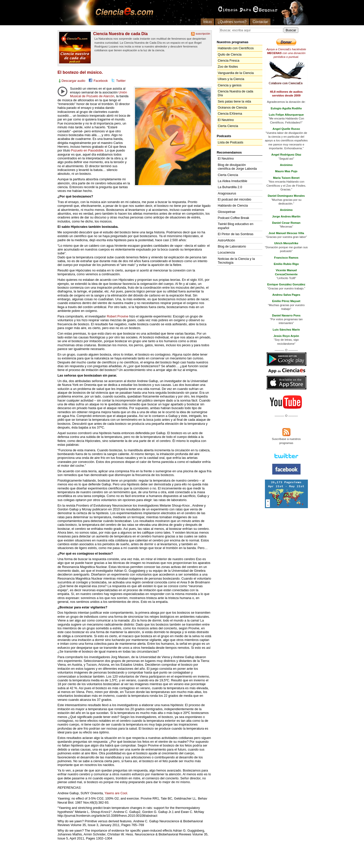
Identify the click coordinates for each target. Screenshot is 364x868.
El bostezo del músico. (80, 72)
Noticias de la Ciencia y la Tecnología (236, 261)
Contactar (260, 22)
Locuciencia (226, 252)
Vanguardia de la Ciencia (236, 73)
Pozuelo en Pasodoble (87, 150)
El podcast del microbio (235, 199)
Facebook (101, 81)
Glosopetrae (227, 212)
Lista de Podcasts (231, 142)
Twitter (121, 81)
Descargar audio (74, 81)
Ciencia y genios (230, 85)
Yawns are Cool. (116, 793)
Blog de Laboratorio (232, 246)
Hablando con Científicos (236, 48)
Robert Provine (117, 316)
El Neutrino (226, 120)
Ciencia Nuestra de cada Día (121, 34)
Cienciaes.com (123, 13)
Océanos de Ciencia (232, 107)
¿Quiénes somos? (232, 22)
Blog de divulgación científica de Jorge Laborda (237, 167)
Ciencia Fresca (229, 60)
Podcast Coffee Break (234, 218)
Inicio (207, 22)
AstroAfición (226, 240)
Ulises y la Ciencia (231, 79)
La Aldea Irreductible (233, 181)
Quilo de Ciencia (230, 54)
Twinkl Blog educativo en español (236, 226)
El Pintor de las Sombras (236, 234)
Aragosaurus (227, 193)
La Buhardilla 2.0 (230, 187)
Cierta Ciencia (228, 126)
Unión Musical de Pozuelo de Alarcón (99, 94)
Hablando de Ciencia (233, 205)
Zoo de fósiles (228, 67)
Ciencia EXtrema (230, 114)
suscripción (203, 34)
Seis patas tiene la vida (235, 101)
